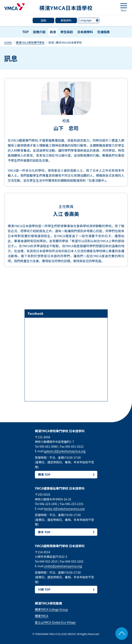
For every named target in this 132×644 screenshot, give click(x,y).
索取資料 (66, 20)
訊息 (53, 32)
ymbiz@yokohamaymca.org (63, 566)
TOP (25, 32)
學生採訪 (67, 32)
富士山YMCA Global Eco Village (55, 622)
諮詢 (43, 20)
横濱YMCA (42, 616)
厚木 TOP (44, 532)
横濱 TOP (44, 474)
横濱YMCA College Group (51, 609)
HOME (8, 42)
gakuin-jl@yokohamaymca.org (65, 451)
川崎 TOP (44, 589)
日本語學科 (85, 32)
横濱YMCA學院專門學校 (30, 42)
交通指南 (104, 32)
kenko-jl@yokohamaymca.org (64, 509)
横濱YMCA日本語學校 (66, 8)
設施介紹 (39, 32)
